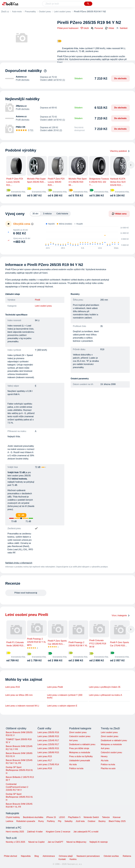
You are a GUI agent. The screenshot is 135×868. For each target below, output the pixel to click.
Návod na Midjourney (76, 842)
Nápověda (26, 856)
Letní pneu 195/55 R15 (48, 748)
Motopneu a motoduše (80, 752)
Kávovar (117, 817)
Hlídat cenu (119, 214)
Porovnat (97, 28)
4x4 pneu (73, 740)
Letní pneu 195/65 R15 (48, 736)
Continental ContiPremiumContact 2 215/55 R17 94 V (17, 787)
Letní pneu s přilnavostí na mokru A (106, 695)
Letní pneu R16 (45, 768)
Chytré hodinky (13, 817)
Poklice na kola (76, 768)
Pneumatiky (30, 12)
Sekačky (68, 821)
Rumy (41, 821)
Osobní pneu (45, 12)
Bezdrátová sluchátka (33, 817)
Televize (106, 817)
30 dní (35, 214)
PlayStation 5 (74, 817)
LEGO (62, 817)
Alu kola (73, 764)
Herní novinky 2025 (15, 832)
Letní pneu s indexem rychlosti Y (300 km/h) (65, 696)
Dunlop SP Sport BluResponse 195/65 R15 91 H (19, 797)
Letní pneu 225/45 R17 (48, 740)
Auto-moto (17, 12)
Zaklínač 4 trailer (35, 832)
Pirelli (38, 300)
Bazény (102, 821)
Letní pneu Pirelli (55, 687)
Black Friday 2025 (117, 821)
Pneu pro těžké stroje (79, 748)
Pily (60, 821)
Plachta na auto (108, 768)
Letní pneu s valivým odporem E (62, 706)
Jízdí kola (80, 821)
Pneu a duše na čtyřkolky (81, 756)
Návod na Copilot (36, 842)
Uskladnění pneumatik (79, 761)
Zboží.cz (5, 12)
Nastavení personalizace (88, 856)
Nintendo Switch (91, 817)
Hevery (104, 756)
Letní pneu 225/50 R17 (48, 744)
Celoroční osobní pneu (80, 736)
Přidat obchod (10, 856)
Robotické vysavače (26, 821)
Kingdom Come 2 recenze (58, 832)
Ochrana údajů (66, 856)
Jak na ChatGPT (55, 842)
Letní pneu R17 (45, 761)
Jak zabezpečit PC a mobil (86, 832)
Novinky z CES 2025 (15, 842)
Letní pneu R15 (45, 756)
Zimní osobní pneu (78, 732)
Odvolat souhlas (111, 856)
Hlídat (110, 28)
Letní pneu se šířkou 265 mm (19, 695)
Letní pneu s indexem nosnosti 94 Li (22, 706)
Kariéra (73, 859)
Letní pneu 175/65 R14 (48, 764)
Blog (37, 856)
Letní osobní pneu (62, 12)
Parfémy (51, 821)
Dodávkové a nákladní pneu (82, 744)
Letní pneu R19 (12, 687)
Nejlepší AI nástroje (99, 842)
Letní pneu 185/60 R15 (48, 752)
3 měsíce (47, 214)
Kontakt (62, 859)
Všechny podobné (120, 151)
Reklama (127, 856)
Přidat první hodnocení (68, 28)
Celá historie (62, 214)
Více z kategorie (121, 615)
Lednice (9, 821)
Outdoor (92, 821)
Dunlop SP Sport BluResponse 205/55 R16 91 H (19, 770)
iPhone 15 (51, 817)
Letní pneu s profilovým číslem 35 (105, 687)
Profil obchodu (23, 80)
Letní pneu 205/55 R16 (48, 732)
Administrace (49, 856)
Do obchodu (120, 78)
